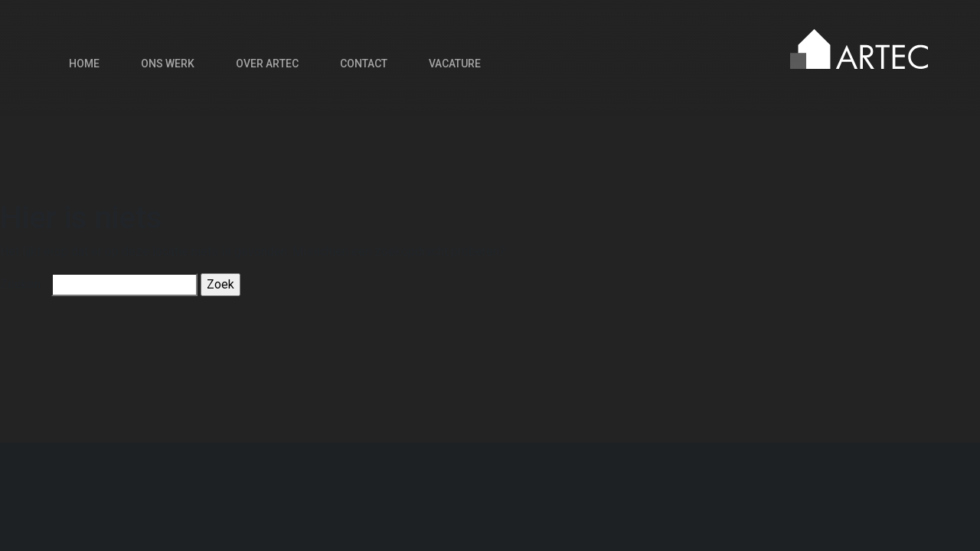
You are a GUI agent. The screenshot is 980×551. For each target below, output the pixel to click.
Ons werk (168, 64)
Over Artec (267, 64)
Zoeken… (24, 284)
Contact (364, 64)
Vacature (455, 64)
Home (84, 64)
